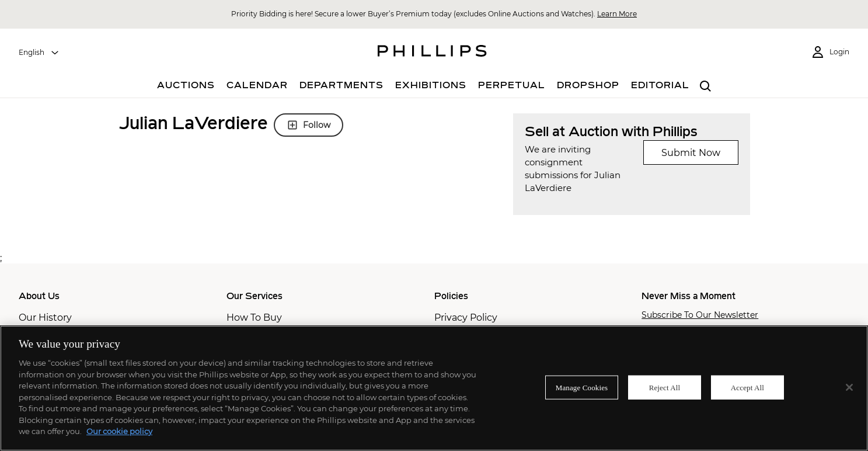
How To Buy (254, 318)
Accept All (747, 387)
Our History (45, 318)
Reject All (665, 387)
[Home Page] (432, 53)
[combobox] (39, 53)
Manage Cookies (582, 387)
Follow (308, 125)
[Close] (849, 387)
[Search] (706, 87)
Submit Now (691, 153)
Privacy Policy (466, 318)
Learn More (617, 14)
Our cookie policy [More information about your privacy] (119, 431)
